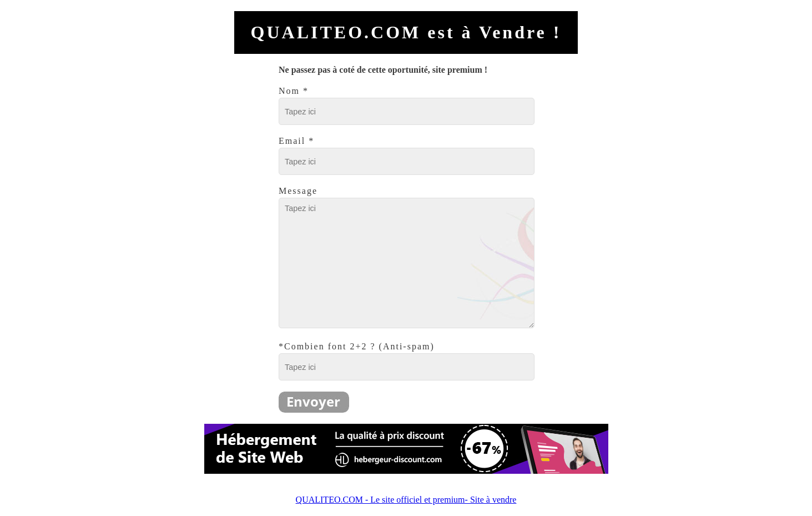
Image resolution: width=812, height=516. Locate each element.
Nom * (294, 91)
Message (298, 191)
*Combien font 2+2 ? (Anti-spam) (357, 346)
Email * (296, 141)
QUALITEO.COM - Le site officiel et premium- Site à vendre (406, 500)
